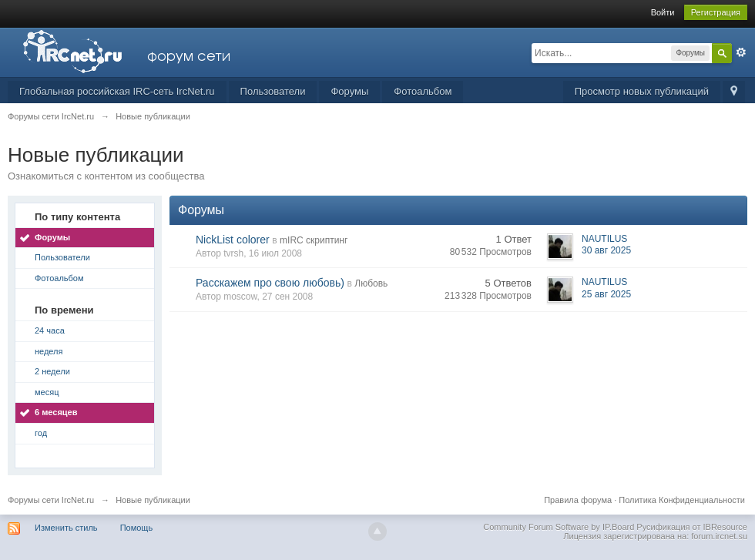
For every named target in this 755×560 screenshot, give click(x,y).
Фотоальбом (423, 91)
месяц (47, 392)
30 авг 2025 (606, 250)
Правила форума (578, 500)
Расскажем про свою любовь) (270, 283)
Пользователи (273, 91)
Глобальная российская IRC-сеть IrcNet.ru (117, 91)
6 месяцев (56, 412)
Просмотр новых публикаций (642, 91)
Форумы (349, 91)
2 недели (52, 371)
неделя (49, 351)
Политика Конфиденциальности (682, 500)
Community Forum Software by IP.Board (559, 527)
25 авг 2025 (606, 294)
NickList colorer (233, 240)
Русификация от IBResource (691, 527)
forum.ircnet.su (719, 536)
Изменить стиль (66, 528)
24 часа (50, 330)
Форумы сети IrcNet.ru (51, 500)
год (41, 433)
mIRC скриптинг (314, 240)
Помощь (137, 528)
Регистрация (716, 12)
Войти (663, 12)
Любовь (371, 283)
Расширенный (741, 52)
